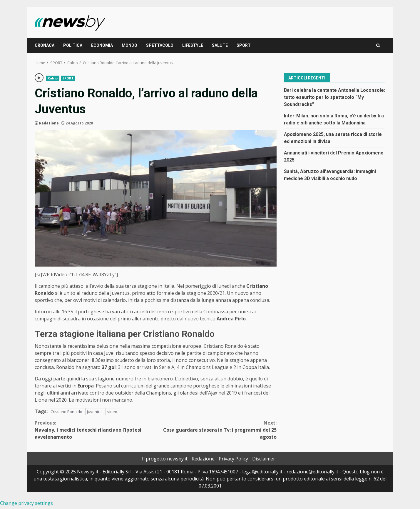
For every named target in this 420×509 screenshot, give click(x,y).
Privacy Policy (233, 459)
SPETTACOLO (160, 45)
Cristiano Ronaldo (66, 412)
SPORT (244, 45)
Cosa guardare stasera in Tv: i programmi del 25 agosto (216, 430)
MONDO (129, 45)
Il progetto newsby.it (165, 459)
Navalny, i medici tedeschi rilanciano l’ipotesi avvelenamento (95, 430)
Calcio (53, 78)
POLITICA (73, 45)
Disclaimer (264, 459)
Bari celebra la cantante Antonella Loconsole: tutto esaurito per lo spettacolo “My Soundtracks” (334, 97)
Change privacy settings (26, 503)
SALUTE (220, 45)
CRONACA (45, 45)
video (112, 412)
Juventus (95, 412)
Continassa (216, 312)
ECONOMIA (102, 45)
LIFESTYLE (193, 45)
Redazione (49, 123)
